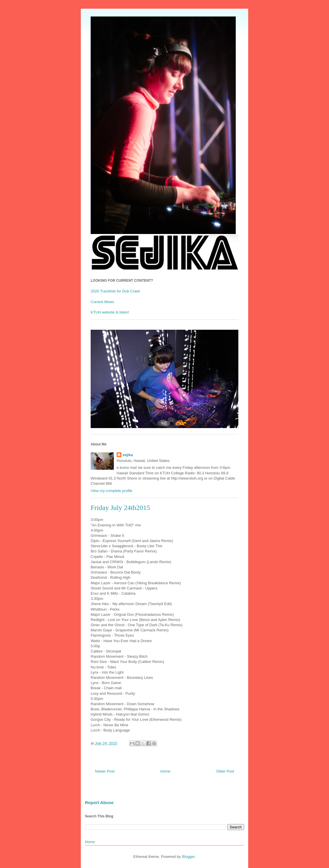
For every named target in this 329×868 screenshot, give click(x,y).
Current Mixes (102, 302)
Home (166, 771)
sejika (128, 455)
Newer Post (105, 771)
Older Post (225, 771)
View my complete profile (112, 491)
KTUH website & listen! (110, 312)
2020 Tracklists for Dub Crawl (115, 291)
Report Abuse (99, 802)
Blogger (188, 857)
